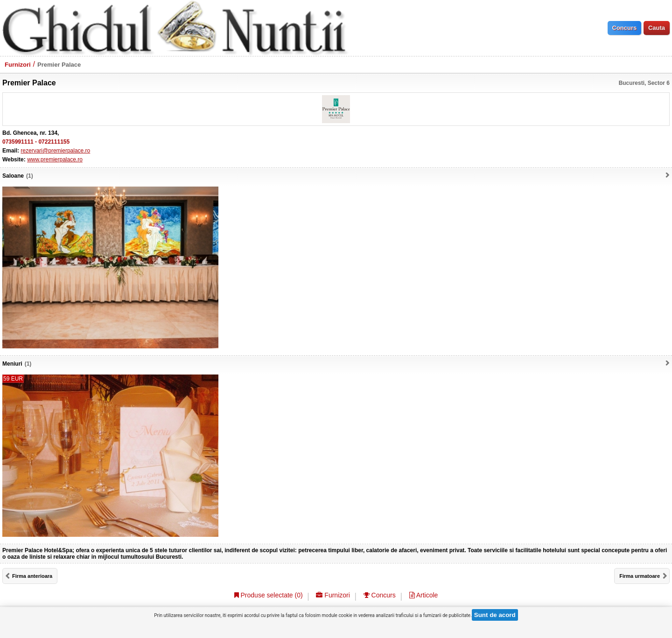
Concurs (380, 595)
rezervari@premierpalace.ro (55, 151)
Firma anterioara (32, 576)
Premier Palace (59, 65)
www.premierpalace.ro (55, 159)
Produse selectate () (269, 595)
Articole (424, 595)
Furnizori (18, 65)
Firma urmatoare (640, 576)
